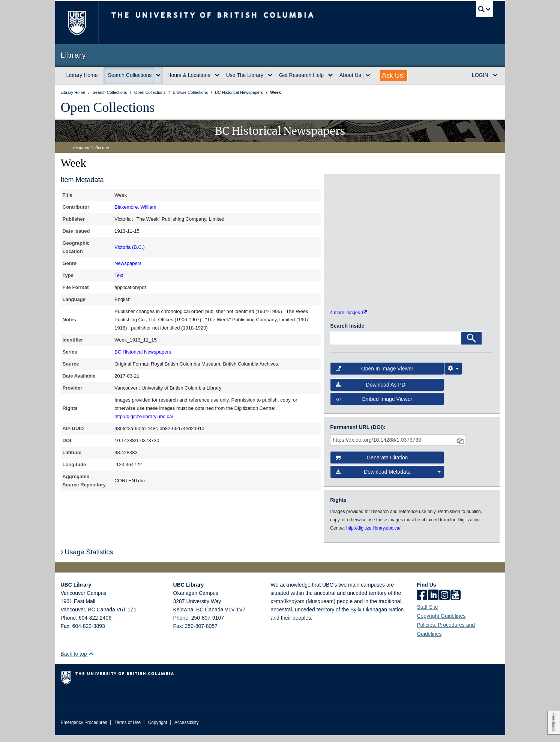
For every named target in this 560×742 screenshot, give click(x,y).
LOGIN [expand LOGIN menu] (480, 75)
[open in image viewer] (351, 214)
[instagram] (444, 602)
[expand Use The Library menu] (270, 75)
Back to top (77, 661)
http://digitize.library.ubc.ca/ (144, 416)
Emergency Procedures (84, 729)
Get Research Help (301, 75)
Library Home (82, 75)
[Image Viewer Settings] (453, 375)
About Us (350, 75)
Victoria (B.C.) (130, 247)
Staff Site (427, 614)
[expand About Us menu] (368, 75)
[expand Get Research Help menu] (330, 75)
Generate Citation (372, 464)
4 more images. (348, 319)
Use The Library (245, 75)
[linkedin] (433, 602)
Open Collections (108, 107)
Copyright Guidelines (441, 623)
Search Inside (347, 333)
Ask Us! (393, 75)
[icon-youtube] (456, 602)
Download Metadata (388, 479)
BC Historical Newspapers (143, 352)
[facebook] (422, 602)
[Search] (471, 345)
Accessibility (187, 729)
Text (119, 275)
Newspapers (128, 263)
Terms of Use (128, 729)
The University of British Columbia (77, 23)
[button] (91, 660)
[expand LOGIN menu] (495, 75)
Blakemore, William (135, 207)
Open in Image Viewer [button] (375, 375)
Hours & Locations (189, 75)
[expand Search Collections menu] (158, 75)
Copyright (158, 729)
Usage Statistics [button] (87, 559)
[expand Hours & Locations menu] (217, 75)
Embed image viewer (374, 406)
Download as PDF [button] (372, 391)
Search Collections (130, 75)
